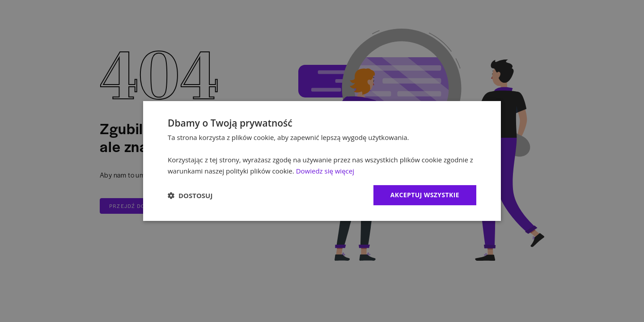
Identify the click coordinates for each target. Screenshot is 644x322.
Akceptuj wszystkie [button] (425, 195)
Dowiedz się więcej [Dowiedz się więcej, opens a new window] (325, 171)
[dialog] (322, 161)
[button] (190, 195)
